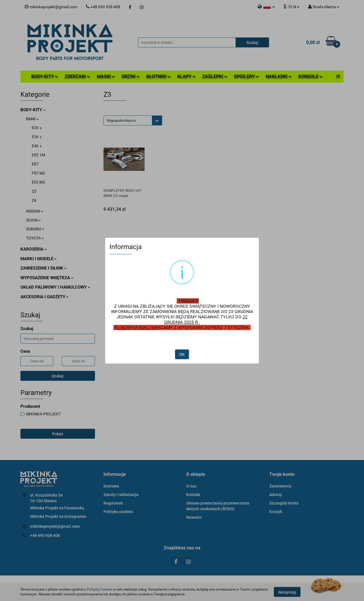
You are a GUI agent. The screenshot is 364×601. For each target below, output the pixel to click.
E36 (37, 137)
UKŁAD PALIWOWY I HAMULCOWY (55, 287)
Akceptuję (287, 592)
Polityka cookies (118, 512)
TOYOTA (35, 238)
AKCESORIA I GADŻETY (45, 297)
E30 (37, 128)
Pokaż (58, 434)
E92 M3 (38, 182)
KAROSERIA (34, 249)
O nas (191, 486)
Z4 (34, 200)
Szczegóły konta (284, 503)
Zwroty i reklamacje (121, 495)
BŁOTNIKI (158, 76)
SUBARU (35, 229)
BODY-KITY (45, 76)
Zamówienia (280, 486)
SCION (33, 220)
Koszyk (276, 512)
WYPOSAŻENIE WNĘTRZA (47, 278)
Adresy (276, 495)
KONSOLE (310, 76)
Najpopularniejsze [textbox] (121, 120)
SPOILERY (246, 76)
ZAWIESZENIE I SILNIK (44, 268)
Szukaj (58, 376)
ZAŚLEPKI (215, 76)
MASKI (106, 76)
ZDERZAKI (77, 76)
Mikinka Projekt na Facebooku (57, 508)
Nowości (194, 517)
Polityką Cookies (100, 589)
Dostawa (111, 486)
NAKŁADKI (279, 76)
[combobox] (133, 120)
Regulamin (113, 503)
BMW (32, 119)
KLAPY (186, 76)
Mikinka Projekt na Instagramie (58, 516)
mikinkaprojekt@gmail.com (55, 526)
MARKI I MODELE (39, 259)
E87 (35, 164)
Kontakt (193, 495)
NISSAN (35, 211)
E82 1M (38, 155)
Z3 (34, 191)
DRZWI (131, 76)
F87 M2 (38, 173)
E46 (37, 146)
